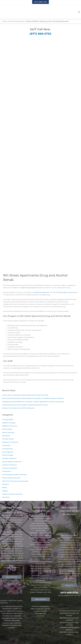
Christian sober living (64, 292)
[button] (40, 2)
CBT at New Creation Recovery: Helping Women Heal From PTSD (40, 585)
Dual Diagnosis (8, 452)
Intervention (7, 471)
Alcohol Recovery (8, 432)
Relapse (5, 491)
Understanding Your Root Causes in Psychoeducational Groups (25, 405)
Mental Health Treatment (11, 478)
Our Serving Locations (16, 21)
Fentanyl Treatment (9, 458)
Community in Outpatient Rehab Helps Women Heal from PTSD (25, 395)
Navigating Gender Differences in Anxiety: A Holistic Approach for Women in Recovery (33, 402)
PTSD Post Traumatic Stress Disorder (15, 481)
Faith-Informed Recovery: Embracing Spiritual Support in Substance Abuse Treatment (33, 398)
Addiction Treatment (10, 426)
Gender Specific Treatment (12, 462)
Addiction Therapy (9, 423)
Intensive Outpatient (10, 468)
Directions (40, 616)
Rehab (4, 488)
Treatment (6, 497)
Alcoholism (6, 436)
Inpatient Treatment (9, 465)
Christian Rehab (8, 439)
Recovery (5, 484)
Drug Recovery (7, 449)
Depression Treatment (10, 442)
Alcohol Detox (7, 429)
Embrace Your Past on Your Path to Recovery (18, 408)
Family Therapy (8, 455)
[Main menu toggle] (79, 12)
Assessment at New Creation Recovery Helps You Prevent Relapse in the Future (40, 568)
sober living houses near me (31, 288)
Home (4, 21)
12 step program (8, 419)
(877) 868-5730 (40, 34)
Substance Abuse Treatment (12, 494)
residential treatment (41, 292)
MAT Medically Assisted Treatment (14, 475)
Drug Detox (6, 445)
